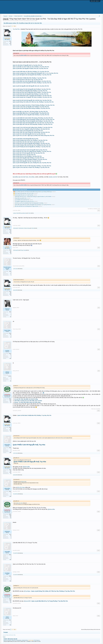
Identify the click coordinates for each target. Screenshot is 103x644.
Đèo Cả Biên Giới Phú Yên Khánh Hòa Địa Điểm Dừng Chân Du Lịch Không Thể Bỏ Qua (33, 192)
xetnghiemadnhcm (25, 640)
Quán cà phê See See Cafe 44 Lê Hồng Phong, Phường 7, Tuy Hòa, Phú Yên (32, 151)
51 (11, 355)
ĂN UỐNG (32, 177)
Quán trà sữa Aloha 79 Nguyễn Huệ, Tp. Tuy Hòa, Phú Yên (28, 65)
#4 (99, 266)
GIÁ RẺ (55, 177)
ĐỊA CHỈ (20, 177)
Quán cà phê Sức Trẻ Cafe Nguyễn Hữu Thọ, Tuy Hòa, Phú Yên (29, 153)
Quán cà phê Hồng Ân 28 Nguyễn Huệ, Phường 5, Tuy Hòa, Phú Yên (30, 91)
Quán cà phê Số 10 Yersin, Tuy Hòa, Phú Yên (24, 155)
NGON (51, 177)
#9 (99, 371)
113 (11, 403)
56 (11, 536)
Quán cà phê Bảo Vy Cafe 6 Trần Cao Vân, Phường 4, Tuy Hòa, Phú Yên (31, 67)
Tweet (4, 637)
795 (11, 42)
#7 (99, 329)
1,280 (10, 400)
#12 (98, 451)
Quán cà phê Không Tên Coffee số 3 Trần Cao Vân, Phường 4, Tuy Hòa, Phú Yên (33, 102)
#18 (98, 572)
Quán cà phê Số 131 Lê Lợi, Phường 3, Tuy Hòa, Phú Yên (27, 156)
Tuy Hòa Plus (15, 411)
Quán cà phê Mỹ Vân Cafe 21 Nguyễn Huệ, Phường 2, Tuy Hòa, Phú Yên (31, 115)
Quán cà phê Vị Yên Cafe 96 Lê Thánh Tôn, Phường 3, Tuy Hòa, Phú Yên (31, 167)
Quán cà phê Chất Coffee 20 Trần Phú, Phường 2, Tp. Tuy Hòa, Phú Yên (31, 72)
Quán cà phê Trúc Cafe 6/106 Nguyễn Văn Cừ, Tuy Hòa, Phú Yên (29, 134)
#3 (99, 248)
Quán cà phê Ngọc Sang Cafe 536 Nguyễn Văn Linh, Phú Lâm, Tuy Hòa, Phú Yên (33, 123)
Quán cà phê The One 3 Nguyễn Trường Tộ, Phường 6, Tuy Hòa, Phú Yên (31, 129)
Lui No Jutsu (32, 21)
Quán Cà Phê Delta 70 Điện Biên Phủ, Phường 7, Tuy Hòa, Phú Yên (34, 415)
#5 (99, 287)
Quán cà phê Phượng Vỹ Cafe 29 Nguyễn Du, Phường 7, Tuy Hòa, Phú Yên (32, 147)
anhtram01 (9, 640)
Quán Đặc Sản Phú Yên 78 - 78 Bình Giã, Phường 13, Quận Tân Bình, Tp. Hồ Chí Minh (33, 197)
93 (11, 45)
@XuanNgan (27, 591)
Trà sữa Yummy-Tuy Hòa (7, 268)
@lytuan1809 (27, 601)
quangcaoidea (19, 640)
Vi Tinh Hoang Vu (37, 640)
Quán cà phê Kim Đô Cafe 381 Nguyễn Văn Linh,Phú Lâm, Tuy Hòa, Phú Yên (32, 100)
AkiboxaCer (14, 640)
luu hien (7, 351)
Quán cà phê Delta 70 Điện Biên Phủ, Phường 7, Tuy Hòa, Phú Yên (30, 78)
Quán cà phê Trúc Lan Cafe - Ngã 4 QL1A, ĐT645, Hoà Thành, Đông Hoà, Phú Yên (33, 135)
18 (11, 337)
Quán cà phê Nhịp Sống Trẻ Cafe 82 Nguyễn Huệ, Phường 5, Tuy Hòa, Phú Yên (33, 121)
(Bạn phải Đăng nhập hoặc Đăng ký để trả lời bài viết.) (91, 629)
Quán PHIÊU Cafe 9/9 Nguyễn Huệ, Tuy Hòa (29, 445)
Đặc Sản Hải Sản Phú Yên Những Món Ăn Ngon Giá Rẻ (27, 206)
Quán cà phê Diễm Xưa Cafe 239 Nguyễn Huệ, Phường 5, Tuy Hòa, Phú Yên (32, 81)
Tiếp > (15, 26)
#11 (98, 423)
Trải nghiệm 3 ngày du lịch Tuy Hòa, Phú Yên (24, 201)
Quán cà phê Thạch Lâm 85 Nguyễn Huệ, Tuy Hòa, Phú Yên (28, 131)
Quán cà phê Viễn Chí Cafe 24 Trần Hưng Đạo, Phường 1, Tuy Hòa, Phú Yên (32, 166)
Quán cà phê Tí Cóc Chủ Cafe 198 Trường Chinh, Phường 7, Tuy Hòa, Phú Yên (33, 127)
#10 (98, 411)
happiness (7, 309)
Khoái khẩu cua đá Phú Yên (21, 198)
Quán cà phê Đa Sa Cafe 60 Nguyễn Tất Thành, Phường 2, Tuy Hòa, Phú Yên (32, 83)
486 (11, 251)
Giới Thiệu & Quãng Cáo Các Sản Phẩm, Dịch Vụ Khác (28, 401)
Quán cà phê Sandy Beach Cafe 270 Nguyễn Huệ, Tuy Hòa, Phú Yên (30, 150)
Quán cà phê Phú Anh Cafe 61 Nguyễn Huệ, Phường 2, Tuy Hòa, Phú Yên (31, 143)
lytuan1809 (7, 552)
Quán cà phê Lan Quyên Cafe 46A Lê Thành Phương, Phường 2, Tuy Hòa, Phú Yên (34, 105)
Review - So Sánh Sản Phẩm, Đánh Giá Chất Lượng (28, 402)
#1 (99, 210)
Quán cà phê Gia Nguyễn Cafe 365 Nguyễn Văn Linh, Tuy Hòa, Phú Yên (31, 86)
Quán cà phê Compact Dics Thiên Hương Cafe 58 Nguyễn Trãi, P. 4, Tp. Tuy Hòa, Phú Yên (35, 73)
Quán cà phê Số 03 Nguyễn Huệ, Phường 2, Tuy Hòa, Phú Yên (28, 158)
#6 (99, 308)
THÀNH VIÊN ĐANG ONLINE (10, 639)
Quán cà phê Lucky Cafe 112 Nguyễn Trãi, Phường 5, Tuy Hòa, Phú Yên (31, 107)
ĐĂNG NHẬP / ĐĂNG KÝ (95, 1)
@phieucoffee (26, 467)
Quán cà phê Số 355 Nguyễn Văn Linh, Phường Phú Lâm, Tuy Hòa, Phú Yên (32, 163)
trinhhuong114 (16, 228)
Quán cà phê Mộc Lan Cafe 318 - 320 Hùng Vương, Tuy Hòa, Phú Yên (30, 111)
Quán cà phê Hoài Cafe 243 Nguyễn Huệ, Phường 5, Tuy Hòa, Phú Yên (31, 94)
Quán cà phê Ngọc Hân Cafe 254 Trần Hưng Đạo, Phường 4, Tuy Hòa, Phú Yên (33, 124)
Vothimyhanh (21, 228)
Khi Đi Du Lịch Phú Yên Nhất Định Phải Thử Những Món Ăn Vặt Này (29, 203)
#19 (98, 603)
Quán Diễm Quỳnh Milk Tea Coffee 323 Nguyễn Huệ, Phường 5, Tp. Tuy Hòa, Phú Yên (33, 205)
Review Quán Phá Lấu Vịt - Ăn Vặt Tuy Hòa (24, 195)
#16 (98, 530)
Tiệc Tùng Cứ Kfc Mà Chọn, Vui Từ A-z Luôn (24, 193)
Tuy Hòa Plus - (17, 29)
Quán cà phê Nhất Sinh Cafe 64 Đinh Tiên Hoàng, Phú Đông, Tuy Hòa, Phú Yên (33, 118)
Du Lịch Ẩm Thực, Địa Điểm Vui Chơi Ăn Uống (17, 21)
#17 (98, 550)
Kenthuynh (7, 531)
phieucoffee (15, 290)
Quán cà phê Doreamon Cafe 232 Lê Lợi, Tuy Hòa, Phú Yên (28, 80)
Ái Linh (14, 248)
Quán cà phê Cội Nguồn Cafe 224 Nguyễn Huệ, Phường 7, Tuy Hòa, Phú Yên (32, 75)
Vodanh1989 (18, 213)
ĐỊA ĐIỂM (15, 177)
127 (11, 335)
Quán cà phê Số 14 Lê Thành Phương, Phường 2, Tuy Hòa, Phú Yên (30, 159)
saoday (14, 213)
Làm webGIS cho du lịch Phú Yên (22, 200)
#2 (99, 226)
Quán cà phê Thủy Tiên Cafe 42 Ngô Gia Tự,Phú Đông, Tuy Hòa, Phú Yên (31, 132)
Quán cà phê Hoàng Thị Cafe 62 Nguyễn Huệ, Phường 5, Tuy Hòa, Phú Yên (32, 89)
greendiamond (24, 213)
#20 (98, 616)
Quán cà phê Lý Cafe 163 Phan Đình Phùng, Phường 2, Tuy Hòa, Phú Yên (31, 108)
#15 (98, 512)
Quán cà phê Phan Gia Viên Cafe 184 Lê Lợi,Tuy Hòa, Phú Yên (29, 142)
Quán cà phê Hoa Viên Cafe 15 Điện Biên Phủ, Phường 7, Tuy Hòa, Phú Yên (32, 92)
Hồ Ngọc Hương (27, 228)
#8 (99, 349)
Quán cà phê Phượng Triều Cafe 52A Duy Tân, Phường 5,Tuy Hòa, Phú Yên (32, 145)
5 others (29, 213)
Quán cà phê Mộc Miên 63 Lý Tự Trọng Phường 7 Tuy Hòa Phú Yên (31, 113)
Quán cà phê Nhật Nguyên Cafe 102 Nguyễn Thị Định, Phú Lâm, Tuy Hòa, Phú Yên (34, 119)
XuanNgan (7, 573)
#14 (98, 491)
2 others (33, 228)
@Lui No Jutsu (21, 487)
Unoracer (5, 640)
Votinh (7, 617)
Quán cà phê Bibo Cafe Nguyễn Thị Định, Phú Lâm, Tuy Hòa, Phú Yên (30, 68)
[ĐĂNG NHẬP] (23, 55)
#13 (98, 472)
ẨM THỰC (26, 177)
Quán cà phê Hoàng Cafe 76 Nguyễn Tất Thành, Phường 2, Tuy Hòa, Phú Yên (32, 97)
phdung (7, 372)
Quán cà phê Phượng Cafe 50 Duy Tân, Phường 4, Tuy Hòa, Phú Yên (30, 140)
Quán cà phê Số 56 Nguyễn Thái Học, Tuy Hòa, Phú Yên (27, 161)
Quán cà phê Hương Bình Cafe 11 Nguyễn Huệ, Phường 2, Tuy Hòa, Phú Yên (32, 96)
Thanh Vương (7, 330)
